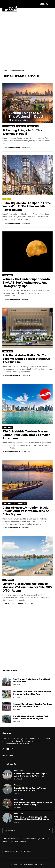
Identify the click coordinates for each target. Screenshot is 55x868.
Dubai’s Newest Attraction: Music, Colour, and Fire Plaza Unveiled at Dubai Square (26, 511)
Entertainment (9, 126)
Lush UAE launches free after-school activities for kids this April (32, 693)
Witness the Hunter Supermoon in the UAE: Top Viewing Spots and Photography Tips (26, 283)
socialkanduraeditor (14, 604)
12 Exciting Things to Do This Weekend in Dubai (22, 132)
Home (5, 71)
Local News (21, 126)
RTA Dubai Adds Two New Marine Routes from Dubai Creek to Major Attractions (26, 435)
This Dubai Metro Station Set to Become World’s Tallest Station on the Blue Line (26, 359)
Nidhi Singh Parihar (13, 147)
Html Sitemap (8, 756)
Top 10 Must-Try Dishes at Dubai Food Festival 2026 (31, 680)
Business (7, 199)
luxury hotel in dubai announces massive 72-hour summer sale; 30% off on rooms (27, 587)
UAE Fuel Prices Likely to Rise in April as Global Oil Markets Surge (33, 803)
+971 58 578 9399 (24, 851)
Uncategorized (20, 504)
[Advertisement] (27, 37)
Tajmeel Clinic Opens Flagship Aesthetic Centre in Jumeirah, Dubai (33, 705)
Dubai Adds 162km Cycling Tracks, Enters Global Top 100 (30, 789)
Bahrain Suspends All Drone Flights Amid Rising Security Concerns (31, 775)
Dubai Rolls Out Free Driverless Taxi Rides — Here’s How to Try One (30, 717)
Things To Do (33, 126)
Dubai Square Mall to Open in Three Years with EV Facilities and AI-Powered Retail (27, 206)
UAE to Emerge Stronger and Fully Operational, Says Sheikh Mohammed (32, 818)
